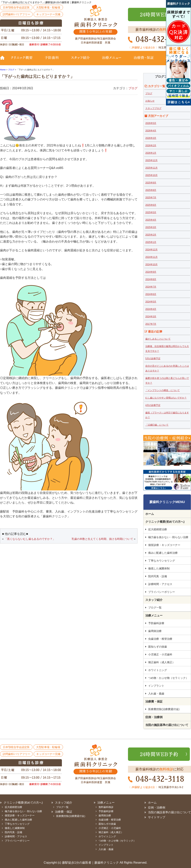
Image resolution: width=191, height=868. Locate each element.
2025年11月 (151, 168)
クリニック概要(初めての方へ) (24, 60)
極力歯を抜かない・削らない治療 (168, 537)
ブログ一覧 (155, 608)
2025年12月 (151, 160)
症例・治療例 (154, 717)
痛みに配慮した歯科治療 (163, 553)
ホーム (150, 514)
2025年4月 (151, 220)
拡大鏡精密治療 (158, 529)
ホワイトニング (158, 670)
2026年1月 (151, 153)
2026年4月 (151, 131)
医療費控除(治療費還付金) (164, 709)
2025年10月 (151, 175)
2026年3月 (151, 138)
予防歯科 (53, 60)
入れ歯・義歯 (156, 694)
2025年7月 (151, 198)
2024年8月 (151, 279)
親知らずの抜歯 (158, 647)
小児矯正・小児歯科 (160, 654)
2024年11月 (151, 257)
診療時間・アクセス (160, 584)
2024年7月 (151, 287)
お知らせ (150, 101)
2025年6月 (151, 205)
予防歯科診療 (156, 623)
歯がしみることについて (158, 339)
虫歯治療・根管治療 (160, 639)
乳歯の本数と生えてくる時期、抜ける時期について (102, 539)
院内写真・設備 (158, 576)
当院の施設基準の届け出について (167, 725)
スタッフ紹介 (80, 60)
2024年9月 (151, 272)
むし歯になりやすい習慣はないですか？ (166, 398)
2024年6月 (151, 294)
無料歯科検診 (106, 807)
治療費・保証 (144, 60)
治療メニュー (112, 60)
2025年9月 (151, 183)
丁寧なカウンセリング (162, 561)
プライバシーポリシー (162, 592)
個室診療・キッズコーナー (164, 545)
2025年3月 (151, 227)
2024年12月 (151, 250)
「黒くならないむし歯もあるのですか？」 (30, 539)
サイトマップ (157, 817)
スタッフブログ (153, 108)
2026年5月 (151, 123)
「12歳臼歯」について (157, 425)
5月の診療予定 (153, 358)
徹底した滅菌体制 (159, 568)
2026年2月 (151, 145)
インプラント (156, 686)
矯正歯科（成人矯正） (162, 662)
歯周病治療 (155, 631)
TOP (4, 60)
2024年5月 (151, 302)
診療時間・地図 (175, 60)
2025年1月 (151, 242)
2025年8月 (151, 190)
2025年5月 (151, 212)
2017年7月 (151, 324)
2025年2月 (151, 235)
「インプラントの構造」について (163, 390)
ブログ (133, 88)
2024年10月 (151, 264)
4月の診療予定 (153, 405)
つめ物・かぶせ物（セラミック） (168, 678)
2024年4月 (151, 309)
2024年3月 (151, 317)
